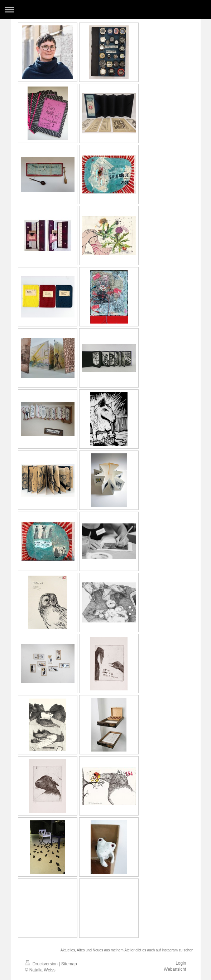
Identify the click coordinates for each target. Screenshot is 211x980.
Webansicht (175, 969)
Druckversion (42, 964)
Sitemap (69, 964)
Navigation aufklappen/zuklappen (105, 9)
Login (181, 963)
